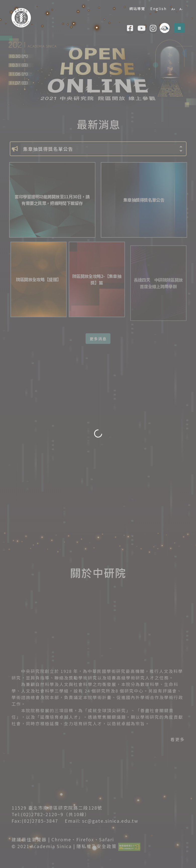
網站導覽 (136, 9)
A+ (173, 9)
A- (181, 9)
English (157, 9)
